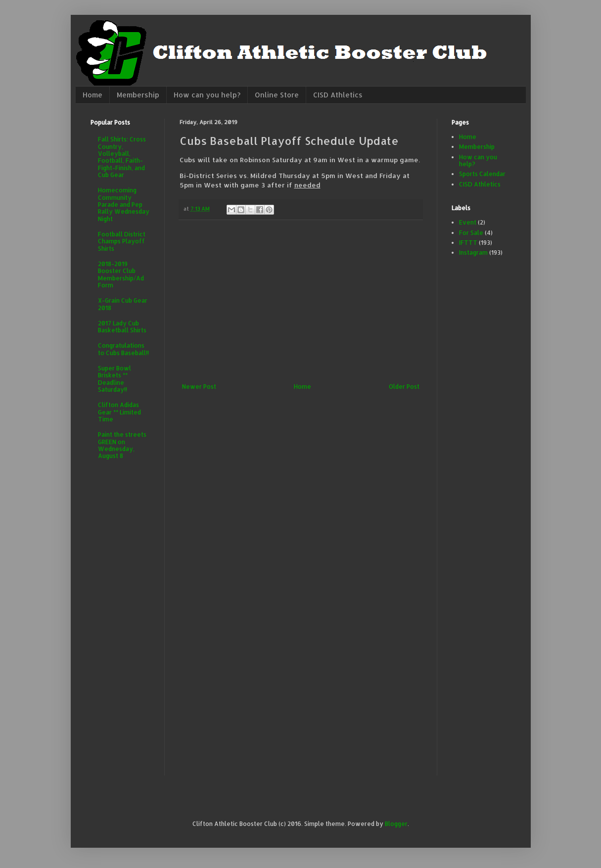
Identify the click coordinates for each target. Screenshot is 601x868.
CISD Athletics (338, 95)
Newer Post (199, 387)
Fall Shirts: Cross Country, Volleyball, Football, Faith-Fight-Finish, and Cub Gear (122, 157)
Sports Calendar (482, 174)
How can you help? (207, 95)
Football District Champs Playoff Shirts (122, 241)
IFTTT (468, 243)
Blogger (396, 824)
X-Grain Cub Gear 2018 (123, 304)
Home (92, 95)
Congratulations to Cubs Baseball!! (123, 349)
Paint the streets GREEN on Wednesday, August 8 (122, 445)
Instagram (473, 252)
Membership (138, 95)
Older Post (404, 387)
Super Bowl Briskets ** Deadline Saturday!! (115, 379)
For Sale (471, 233)
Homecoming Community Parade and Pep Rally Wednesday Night (124, 205)
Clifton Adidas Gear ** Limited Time (119, 412)
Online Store (277, 95)
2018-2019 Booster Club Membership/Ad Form (121, 274)
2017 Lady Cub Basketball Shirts (122, 327)
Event (468, 222)
